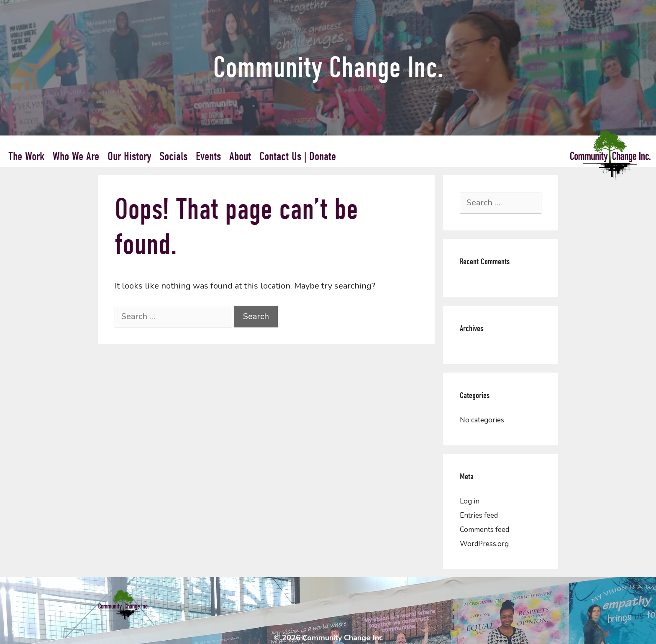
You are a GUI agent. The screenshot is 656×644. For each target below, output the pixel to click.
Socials (173, 156)
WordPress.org (484, 544)
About (240, 156)
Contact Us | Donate (298, 156)
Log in (470, 501)
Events (208, 156)
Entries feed (479, 515)
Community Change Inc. (328, 68)
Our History (129, 156)
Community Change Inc (343, 638)
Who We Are (76, 156)
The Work (26, 156)
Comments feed (484, 530)
